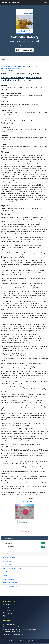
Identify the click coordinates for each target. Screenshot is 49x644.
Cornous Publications (10, 2)
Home (6, 605)
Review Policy (7, 565)
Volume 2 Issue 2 (19, 66)
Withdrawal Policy (8, 590)
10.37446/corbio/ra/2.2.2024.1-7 (12, 68)
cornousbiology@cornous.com (16, 634)
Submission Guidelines (10, 583)
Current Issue (9, 610)
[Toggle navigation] (45, 2)
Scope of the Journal (9, 558)
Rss (6, 616)
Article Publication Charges (11, 586)
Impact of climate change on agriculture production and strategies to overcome (21, 79)
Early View (8, 613)
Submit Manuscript (24, 50)
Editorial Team (7, 561)
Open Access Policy (9, 579)
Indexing (5, 575)
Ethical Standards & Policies (12, 568)
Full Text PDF (24, 531)
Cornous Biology (7, 66)
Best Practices (7, 572)
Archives (7, 608)
